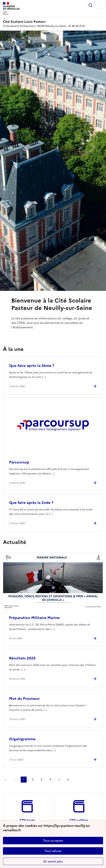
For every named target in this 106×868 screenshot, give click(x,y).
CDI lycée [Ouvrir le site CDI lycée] (27, 820)
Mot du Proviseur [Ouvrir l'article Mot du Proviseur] (24, 699)
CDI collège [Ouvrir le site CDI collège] (79, 820)
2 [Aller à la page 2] (33, 779)
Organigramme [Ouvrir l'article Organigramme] (22, 739)
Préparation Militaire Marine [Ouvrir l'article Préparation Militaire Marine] (34, 618)
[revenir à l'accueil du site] (53, 22)
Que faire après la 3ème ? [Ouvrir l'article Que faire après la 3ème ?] (32, 366)
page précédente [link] (15, 780)
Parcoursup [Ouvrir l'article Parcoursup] (19, 462)
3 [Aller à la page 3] (41, 779)
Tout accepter (53, 841)
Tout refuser (53, 851)
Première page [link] (6, 780)
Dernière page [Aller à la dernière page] (68, 780)
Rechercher (90, 5)
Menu (101, 5)
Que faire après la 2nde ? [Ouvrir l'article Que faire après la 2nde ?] (31, 503)
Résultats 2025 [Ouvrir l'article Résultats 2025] (22, 658)
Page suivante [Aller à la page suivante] (59, 780)
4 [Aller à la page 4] (50, 779)
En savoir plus (53, 861)
